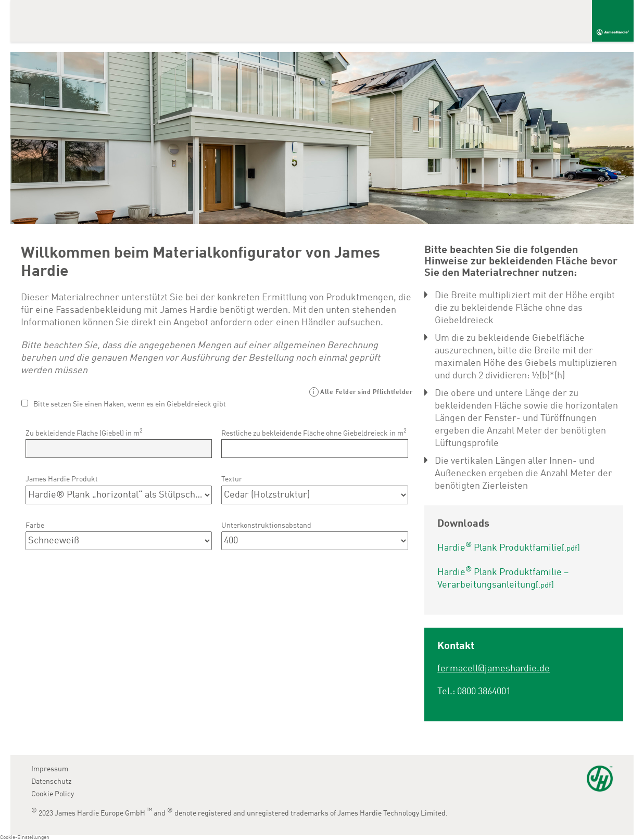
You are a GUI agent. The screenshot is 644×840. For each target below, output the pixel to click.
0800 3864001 (484, 692)
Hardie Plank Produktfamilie (509, 548)
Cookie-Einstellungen (25, 837)
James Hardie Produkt (62, 479)
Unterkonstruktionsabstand (266, 526)
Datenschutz (51, 782)
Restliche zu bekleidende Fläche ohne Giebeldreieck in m (314, 432)
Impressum (50, 769)
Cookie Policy (53, 794)
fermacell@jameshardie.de (494, 669)
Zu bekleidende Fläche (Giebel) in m (84, 432)
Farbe (35, 526)
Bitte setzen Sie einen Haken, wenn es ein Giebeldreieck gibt (130, 404)
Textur (232, 479)
